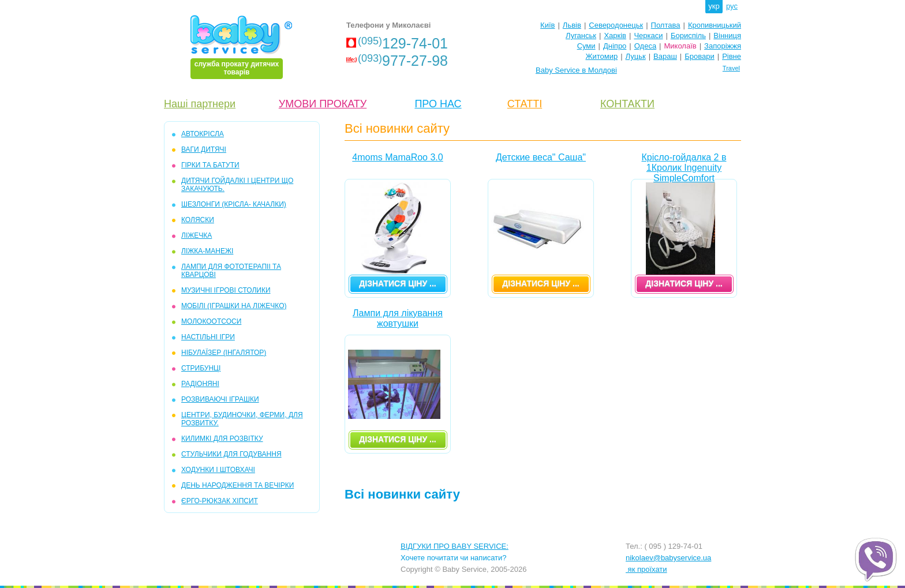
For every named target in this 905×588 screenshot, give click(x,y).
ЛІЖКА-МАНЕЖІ (207, 251)
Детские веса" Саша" (541, 157)
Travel (731, 68)
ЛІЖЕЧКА (197, 235)
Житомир (601, 56)
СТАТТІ (525, 104)
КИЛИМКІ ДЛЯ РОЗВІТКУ (222, 439)
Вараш (665, 56)
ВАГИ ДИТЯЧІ (204, 149)
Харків (615, 35)
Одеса (645, 46)
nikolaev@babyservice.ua (668, 558)
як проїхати (646, 569)
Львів (572, 25)
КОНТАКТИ (627, 104)
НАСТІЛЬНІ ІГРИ (208, 337)
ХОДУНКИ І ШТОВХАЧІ (218, 470)
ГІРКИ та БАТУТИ (210, 165)
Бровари (699, 56)
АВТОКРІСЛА (203, 134)
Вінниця (727, 35)
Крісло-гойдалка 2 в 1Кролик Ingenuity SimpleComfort (684, 166)
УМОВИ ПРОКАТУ (323, 104)
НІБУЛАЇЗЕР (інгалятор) (224, 353)
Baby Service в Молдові (576, 70)
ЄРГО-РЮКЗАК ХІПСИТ (220, 501)
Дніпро (615, 46)
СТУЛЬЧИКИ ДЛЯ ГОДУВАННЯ (231, 454)
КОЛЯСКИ (198, 220)
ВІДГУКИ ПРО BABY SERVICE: (455, 546)
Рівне (732, 56)
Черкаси (648, 35)
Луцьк (636, 56)
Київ (547, 25)
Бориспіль (688, 35)
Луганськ (581, 35)
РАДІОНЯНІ (200, 384)
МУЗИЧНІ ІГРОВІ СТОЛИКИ (226, 290)
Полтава (666, 25)
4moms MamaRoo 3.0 (397, 157)
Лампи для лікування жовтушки (398, 318)
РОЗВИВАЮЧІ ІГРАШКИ (220, 399)
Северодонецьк (616, 25)
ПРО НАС (438, 104)
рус (732, 6)
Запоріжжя (723, 46)
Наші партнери (200, 104)
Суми (586, 46)
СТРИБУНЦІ (201, 368)
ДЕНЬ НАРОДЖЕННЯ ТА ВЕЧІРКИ (238, 485)
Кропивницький (715, 25)
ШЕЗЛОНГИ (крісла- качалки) (234, 204)
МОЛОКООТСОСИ (211, 321)
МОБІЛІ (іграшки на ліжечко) (234, 306)
